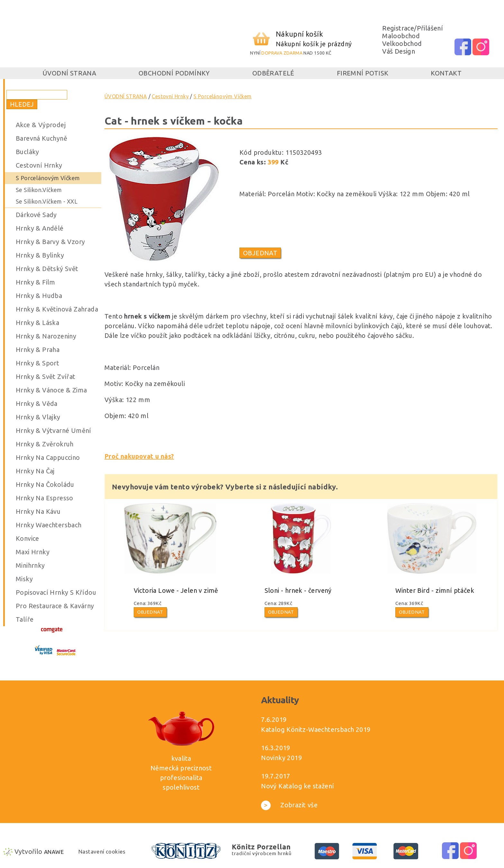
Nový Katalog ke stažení (297, 786)
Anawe (54, 852)
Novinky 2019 (281, 758)
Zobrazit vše (289, 805)
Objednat (260, 253)
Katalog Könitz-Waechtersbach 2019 (316, 729)
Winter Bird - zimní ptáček (435, 590)
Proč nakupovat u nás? (139, 456)
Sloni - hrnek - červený (298, 590)
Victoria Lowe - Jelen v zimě (176, 590)
